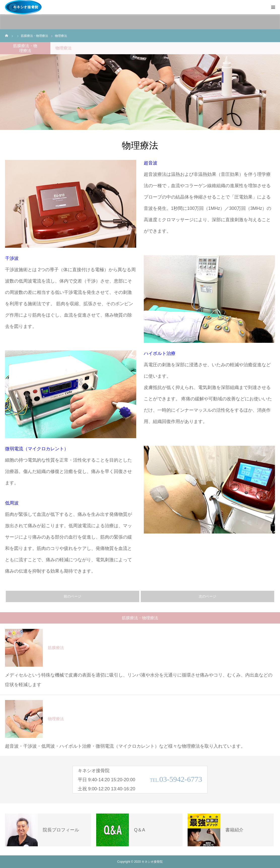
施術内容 (40, 21)
